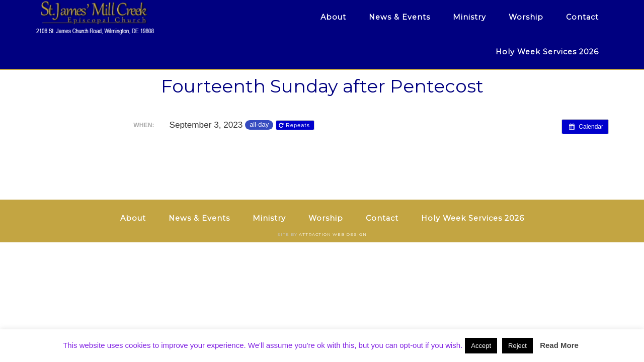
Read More (559, 345)
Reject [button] (517, 346)
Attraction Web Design (333, 234)
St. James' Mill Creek (126, 18)
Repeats (295, 125)
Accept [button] (481, 346)
